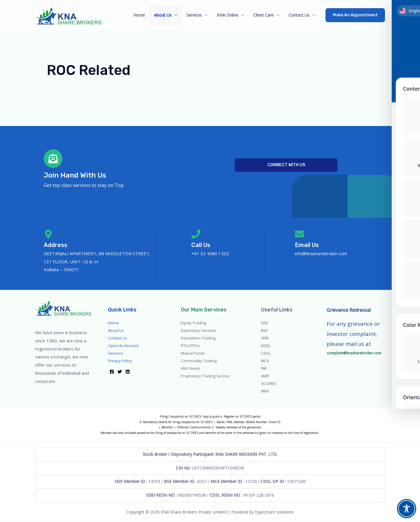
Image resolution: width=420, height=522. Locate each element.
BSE (265, 331)
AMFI (266, 376)
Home (144, 15)
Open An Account (124, 346)
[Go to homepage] (69, 15)
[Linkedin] (128, 372)
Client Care (265, 15)
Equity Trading (194, 323)
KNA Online (230, 15)
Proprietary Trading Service (206, 376)
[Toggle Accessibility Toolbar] (407, 509)
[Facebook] (112, 372)
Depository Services (200, 331)
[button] (355, 15)
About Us (167, 15)
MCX (265, 361)
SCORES (269, 384)
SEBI (265, 338)
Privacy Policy (121, 361)
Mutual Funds (194, 353)
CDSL (266, 353)
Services (197, 15)
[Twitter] (120, 372)
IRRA (266, 391)
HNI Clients (191, 368)
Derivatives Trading (199, 338)
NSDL (267, 346)
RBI (264, 368)
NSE (265, 323)
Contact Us (299, 15)
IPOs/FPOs (191, 346)
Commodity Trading (200, 361)
